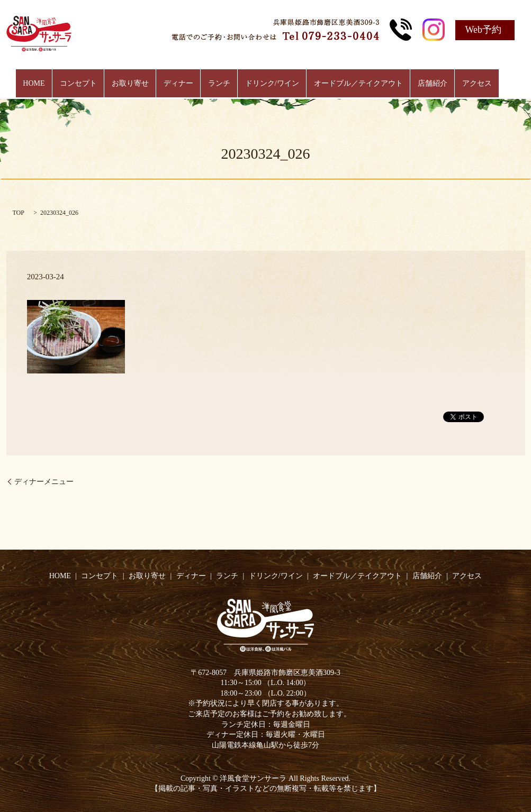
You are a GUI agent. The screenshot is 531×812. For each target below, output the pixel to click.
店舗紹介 (420, 84)
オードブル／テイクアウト (350, 84)
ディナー (182, 84)
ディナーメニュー (44, 482)
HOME (49, 84)
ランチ (219, 84)
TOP (19, 213)
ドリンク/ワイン (268, 84)
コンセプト (90, 84)
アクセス (461, 84)
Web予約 (484, 30)
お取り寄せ (138, 84)
